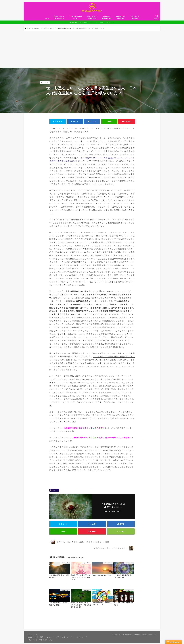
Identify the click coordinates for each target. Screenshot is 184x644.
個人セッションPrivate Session (59, 18)
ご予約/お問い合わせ (65, 638)
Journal (55, 491)
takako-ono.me (132, 635)
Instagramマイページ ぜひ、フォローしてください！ (93, 23)
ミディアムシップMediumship (92, 18)
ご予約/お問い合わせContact (75, 18)
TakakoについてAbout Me (121, 18)
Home (47, 19)
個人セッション (46, 638)
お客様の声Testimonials (106, 18)
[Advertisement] (92, 50)
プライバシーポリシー (48, 641)
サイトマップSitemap (135, 18)
